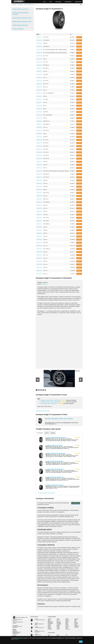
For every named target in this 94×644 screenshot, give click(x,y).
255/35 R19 (39, 168)
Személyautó (40, 433)
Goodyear (59, 623)
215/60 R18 (39, 46)
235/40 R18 (39, 81)
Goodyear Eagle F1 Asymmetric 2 (55, 477)
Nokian (67, 623)
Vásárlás (79, 37)
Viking (76, 624)
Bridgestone (50, 623)
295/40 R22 (39, 267)
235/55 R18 (39, 134)
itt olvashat (16, 639)
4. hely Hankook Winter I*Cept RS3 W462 (40, 631)
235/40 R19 (39, 84)
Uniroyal (76, 624)
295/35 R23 (39, 261)
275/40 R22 (39, 239)
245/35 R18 (39, 143)
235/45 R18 (39, 106)
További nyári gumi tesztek (43, 411)
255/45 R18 (39, 190)
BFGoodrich (50, 622)
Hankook (59, 624)
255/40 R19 (39, 177)
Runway (67, 626)
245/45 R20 (39, 159)
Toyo (75, 622)
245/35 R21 (39, 149)
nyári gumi (45, 284)
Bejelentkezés (78, 2)
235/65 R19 (39, 137)
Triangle (76, 623)
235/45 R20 (39, 121)
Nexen (67, 622)
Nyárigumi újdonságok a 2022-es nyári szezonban (59, 419)
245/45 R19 (39, 155)
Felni (51, 2)
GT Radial (59, 624)
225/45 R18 (39, 65)
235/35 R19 (39, 78)
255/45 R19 (39, 193)
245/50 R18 (39, 162)
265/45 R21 (39, 236)
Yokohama (77, 627)
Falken (49, 627)
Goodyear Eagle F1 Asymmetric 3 (55, 461)
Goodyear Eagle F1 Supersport (54, 445)
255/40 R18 (39, 171)
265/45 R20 (39, 224)
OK (81, 642)
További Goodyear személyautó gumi (47, 493)
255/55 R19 (39, 215)
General (58, 620)
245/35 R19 (39, 146)
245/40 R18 (39, 152)
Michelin (67, 621)
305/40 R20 (39, 271)
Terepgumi (15, 634)
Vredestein (77, 625)
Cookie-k (15, 623)
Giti (57, 621)
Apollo (49, 620)
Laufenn (58, 628)
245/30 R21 (39, 140)
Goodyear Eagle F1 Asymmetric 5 (55, 469)
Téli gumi (15, 630)
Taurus (76, 620)
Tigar (75, 621)
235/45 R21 (39, 124)
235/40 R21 (39, 96)
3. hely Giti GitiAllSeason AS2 (39, 627)
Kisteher (47, 433)
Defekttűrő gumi (16, 633)
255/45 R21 (39, 205)
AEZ (49, 635)
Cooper (49, 624)
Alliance (50, 619)
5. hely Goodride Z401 (38, 634)
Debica (49, 625)
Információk (58, 2)
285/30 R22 (39, 246)
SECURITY (68, 629)
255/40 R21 (39, 183)
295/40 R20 (39, 264)
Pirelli (67, 624)
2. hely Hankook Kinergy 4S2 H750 (39, 624)
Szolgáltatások (68, 2)
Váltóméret (15, 627)
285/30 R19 (39, 243)
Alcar (49, 636)
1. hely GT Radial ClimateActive (40, 619)
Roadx (67, 624)
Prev (37, 380)
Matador (67, 619)
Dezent (58, 635)
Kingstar (58, 625)
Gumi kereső (15, 625)
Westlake (76, 626)
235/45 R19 (39, 118)
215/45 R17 (39, 37)
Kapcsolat (15, 621)
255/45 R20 (39, 196)
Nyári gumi (15, 631)
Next (81, 380)
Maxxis (67, 620)
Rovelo (67, 625)
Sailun (67, 627)
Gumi (44, 2)
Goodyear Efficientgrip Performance (56, 453)
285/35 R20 (39, 252)
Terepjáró (53, 433)
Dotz (58, 636)
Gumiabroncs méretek (17, 626)
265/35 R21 (39, 218)
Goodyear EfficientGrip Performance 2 (56, 438)
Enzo (67, 635)
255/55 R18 (39, 211)
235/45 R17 (39, 99)
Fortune (49, 629)
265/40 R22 (39, 221)
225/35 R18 (39, 50)
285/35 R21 (39, 255)
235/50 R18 (39, 127)
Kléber (58, 626)
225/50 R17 (39, 71)
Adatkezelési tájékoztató (18, 622)
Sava (67, 628)
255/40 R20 (39, 180)
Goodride (59, 622)
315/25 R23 (39, 274)
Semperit (76, 619)
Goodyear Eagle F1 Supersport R (55, 485)
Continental (50, 624)
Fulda (58, 619)
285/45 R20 (39, 258)
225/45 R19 (39, 68)
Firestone (50, 628)
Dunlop (49, 626)
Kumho (58, 627)
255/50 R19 (39, 208)
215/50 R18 (39, 40)
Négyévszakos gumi (17, 632)
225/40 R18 (39, 53)
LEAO (58, 629)
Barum (49, 621)
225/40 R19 (39, 59)
